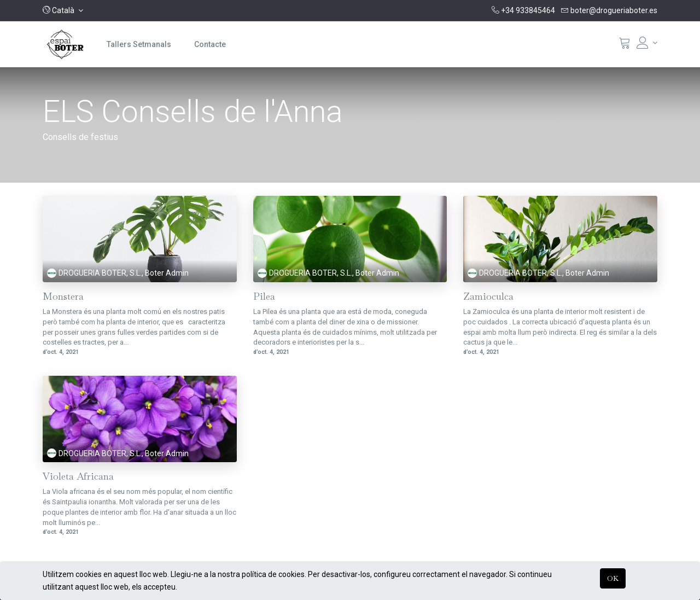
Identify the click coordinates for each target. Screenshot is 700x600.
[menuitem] (139, 44)
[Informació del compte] (647, 43)
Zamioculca (488, 297)
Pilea (264, 297)
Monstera (63, 297)
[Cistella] (625, 45)
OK (613, 578)
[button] (63, 10)
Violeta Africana (78, 477)
